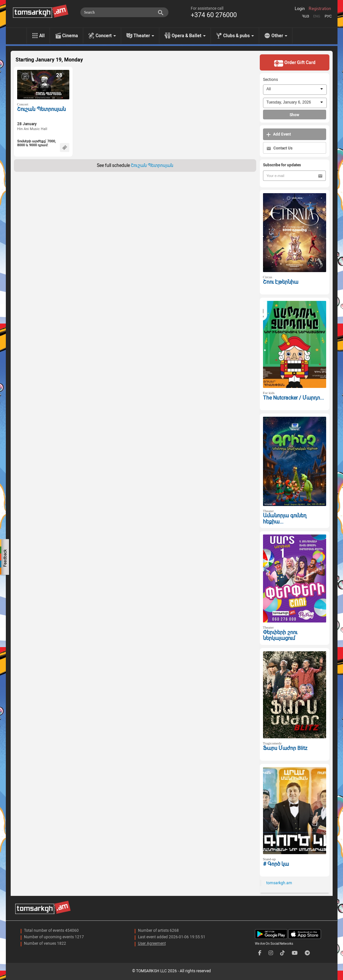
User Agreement (152, 943)
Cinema (70, 36)
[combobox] (295, 90)
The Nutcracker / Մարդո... (293, 398)
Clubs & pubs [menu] (239, 36)
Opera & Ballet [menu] (189, 36)
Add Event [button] (279, 134)
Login (300, 9)
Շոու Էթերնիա (281, 282)
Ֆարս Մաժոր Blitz (285, 748)
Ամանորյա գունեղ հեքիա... (285, 519)
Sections (270, 80)
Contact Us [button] (280, 148)
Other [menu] (279, 36)
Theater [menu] (144, 36)
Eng (317, 16)
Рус (328, 16)
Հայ (305, 16)
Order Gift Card (295, 63)
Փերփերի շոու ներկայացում (280, 635)
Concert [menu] (106, 36)
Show (294, 115)
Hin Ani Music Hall (32, 129)
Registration (320, 9)
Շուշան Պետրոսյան (41, 109)
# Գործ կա (276, 864)
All (42, 36)
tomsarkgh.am (279, 883)
